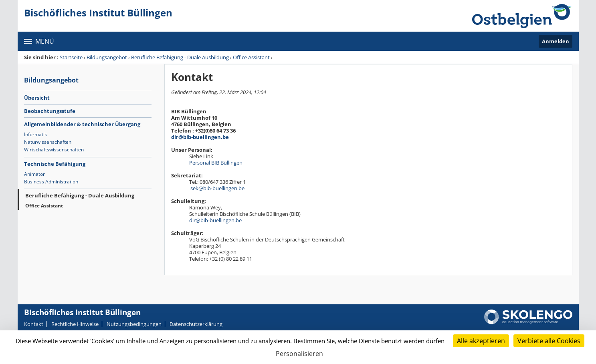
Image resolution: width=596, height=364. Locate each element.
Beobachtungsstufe (50, 111)
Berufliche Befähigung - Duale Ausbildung (180, 57)
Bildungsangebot (107, 57)
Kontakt (34, 324)
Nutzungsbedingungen (134, 324)
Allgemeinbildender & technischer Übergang (82, 124)
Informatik (35, 134)
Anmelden (556, 41)
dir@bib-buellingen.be (200, 137)
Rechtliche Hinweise (75, 324)
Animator (34, 174)
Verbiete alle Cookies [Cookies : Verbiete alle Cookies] (549, 341)
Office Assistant (251, 57)
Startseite (71, 57)
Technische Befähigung (55, 164)
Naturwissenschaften (48, 142)
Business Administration (51, 182)
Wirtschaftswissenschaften (54, 150)
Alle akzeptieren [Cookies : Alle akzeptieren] (481, 341)
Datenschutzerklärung (196, 324)
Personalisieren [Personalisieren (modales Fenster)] (299, 354)
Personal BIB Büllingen (218, 163)
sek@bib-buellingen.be (217, 188)
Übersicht (37, 98)
